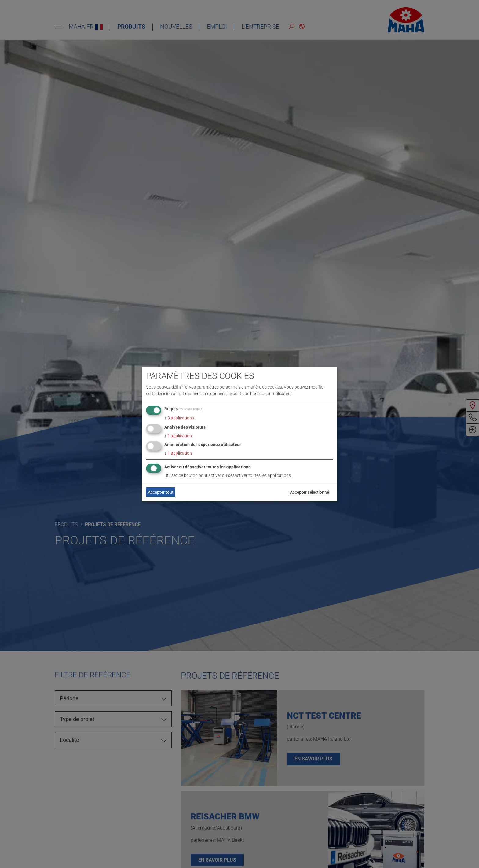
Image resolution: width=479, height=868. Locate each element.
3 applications (179, 418)
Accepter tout (161, 492)
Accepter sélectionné (309, 492)
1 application (178, 436)
